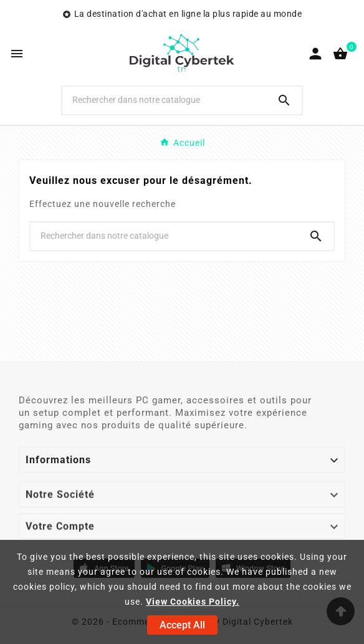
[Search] (284, 100)
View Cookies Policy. (193, 602)
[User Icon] (315, 54)
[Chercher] (165, 100)
